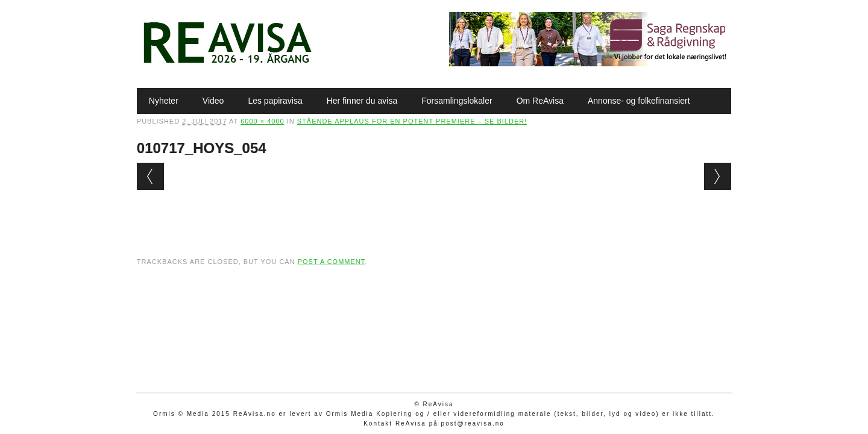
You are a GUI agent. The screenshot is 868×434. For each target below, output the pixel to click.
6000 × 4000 (262, 121)
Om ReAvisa (540, 101)
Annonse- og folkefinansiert (639, 101)
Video (213, 101)
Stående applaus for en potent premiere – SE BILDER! (412, 121)
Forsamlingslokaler (457, 101)
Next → (718, 176)
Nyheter (164, 101)
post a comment (332, 262)
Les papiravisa (275, 101)
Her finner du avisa (362, 101)
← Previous (150, 176)
